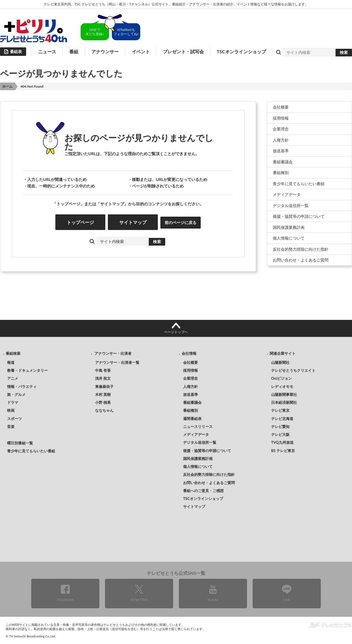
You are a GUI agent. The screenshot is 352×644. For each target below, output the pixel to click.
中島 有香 (103, 370)
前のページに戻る (181, 222)
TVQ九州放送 (282, 442)
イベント (141, 51)
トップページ (80, 222)
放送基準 (281, 151)
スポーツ (14, 419)
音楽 (11, 426)
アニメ (13, 378)
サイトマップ (133, 222)
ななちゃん (104, 410)
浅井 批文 (103, 378)
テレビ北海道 (282, 419)
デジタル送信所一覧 (291, 205)
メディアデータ (287, 194)
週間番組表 (192, 419)
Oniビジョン (281, 378)
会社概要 (281, 107)
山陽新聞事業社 (284, 394)
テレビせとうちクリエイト (293, 370)
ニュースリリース (198, 426)
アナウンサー (105, 51)
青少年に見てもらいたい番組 (299, 184)
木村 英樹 (103, 394)
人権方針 (281, 140)
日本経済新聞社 (284, 402)
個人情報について (289, 238)
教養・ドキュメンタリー (27, 370)
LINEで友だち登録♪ (95, 32)
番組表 (16, 51)
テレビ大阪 (280, 434)
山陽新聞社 (280, 362)
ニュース (47, 51)
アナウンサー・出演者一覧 (117, 362)
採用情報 (281, 118)
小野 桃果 (103, 402)
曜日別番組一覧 (20, 443)
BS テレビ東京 (283, 451)
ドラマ (13, 402)
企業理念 (281, 129)
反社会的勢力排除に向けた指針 (301, 249)
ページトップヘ (176, 332)
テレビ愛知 (280, 426)
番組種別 (281, 173)
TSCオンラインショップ (241, 51)
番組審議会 (283, 162)
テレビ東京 (280, 410)
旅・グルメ (16, 394)
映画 (11, 410)
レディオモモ (282, 387)
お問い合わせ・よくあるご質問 (301, 260)
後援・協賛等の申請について (299, 216)
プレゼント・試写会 (183, 51)
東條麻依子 (104, 387)
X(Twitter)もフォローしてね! (126, 32)
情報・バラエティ (22, 387)
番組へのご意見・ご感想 (203, 491)
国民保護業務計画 (289, 227)
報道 (11, 362)
